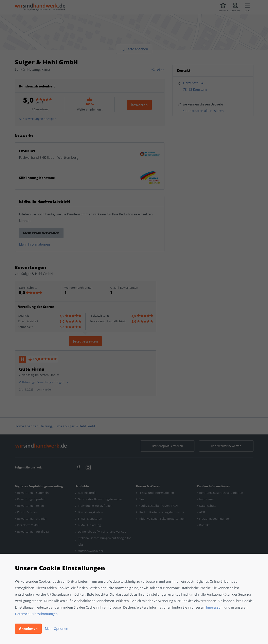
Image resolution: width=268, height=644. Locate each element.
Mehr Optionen (57, 629)
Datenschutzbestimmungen (36, 614)
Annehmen (28, 629)
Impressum (215, 607)
